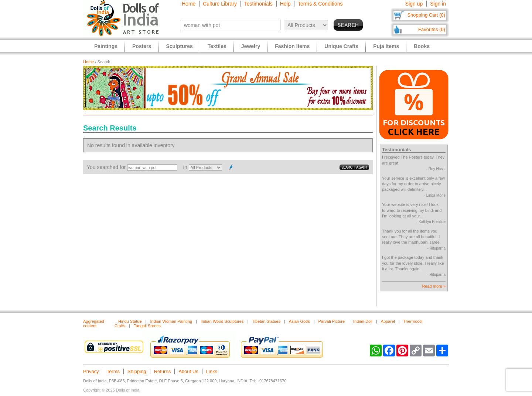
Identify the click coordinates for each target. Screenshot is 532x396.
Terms (113, 371)
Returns (163, 371)
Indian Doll (363, 321)
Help (285, 4)
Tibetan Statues (266, 321)
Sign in (438, 4)
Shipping (137, 371)
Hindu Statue (130, 321)
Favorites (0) (432, 29)
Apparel (388, 321)
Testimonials (258, 4)
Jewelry (251, 46)
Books (422, 46)
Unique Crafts (341, 46)
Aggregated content (94, 324)
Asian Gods (299, 321)
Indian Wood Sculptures (222, 321)
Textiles (217, 46)
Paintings (106, 46)
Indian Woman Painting (171, 321)
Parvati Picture (332, 321)
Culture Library (220, 4)
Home (189, 4)
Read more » (434, 286)
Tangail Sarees (147, 326)
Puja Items (386, 46)
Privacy (91, 371)
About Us (188, 371)
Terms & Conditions (320, 4)
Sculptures (179, 46)
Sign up (414, 4)
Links (212, 371)
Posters (142, 46)
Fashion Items (292, 46)
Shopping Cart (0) (426, 15)
